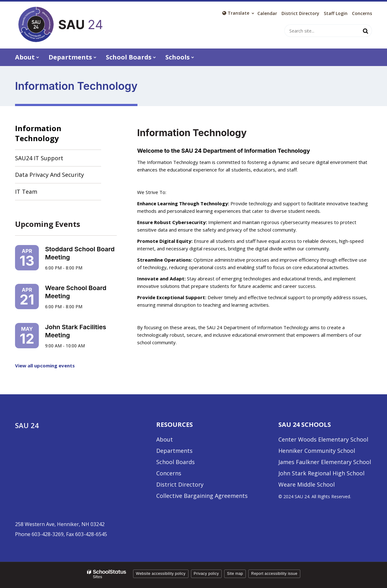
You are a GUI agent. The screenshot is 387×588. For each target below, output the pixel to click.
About (165, 439)
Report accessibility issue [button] (274, 574)
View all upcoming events (45, 366)
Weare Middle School (307, 484)
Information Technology (38, 133)
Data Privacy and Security (49, 175)
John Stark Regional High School (321, 473)
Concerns (362, 13)
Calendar (267, 13)
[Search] (366, 31)
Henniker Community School (317, 451)
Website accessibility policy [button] (161, 574)
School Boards (175, 462)
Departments (174, 451)
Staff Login (336, 13)
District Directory (180, 484)
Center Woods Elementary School (323, 439)
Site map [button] (235, 574)
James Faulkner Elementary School (325, 462)
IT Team (26, 192)
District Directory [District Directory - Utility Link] (300, 13)
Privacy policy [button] (206, 574)
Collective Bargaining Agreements (202, 496)
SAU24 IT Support (51, 160)
